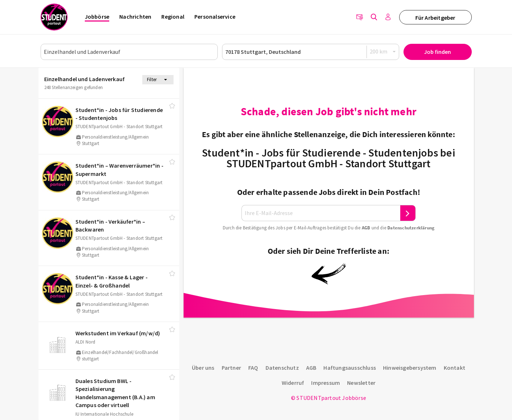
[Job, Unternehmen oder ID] (129, 52)
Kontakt (455, 368)
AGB (366, 228)
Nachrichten (135, 17)
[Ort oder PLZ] (311, 52)
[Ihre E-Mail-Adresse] (321, 213)
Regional (173, 17)
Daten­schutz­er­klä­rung (411, 228)
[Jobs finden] (374, 17)
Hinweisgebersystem (410, 368)
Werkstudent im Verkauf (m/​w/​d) (118, 333)
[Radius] (383, 52)
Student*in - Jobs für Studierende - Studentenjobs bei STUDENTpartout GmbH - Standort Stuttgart (329, 158)
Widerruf (293, 383)
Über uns (203, 368)
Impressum (326, 383)
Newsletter (361, 383)
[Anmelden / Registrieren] (388, 17)
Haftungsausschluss (350, 368)
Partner (231, 368)
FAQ (253, 368)
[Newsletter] (360, 17)
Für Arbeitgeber (435, 18)
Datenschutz (282, 368)
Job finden (437, 52)
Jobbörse (97, 17)
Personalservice (215, 17)
